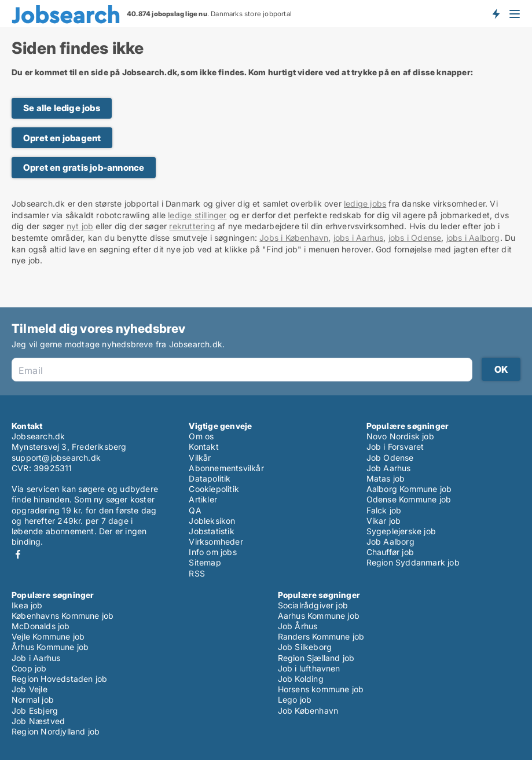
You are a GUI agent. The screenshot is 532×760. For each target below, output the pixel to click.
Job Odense (390, 458)
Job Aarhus (389, 468)
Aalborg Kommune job (409, 489)
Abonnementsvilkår (226, 468)
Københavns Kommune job (63, 616)
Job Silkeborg (305, 647)
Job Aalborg (390, 541)
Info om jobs (212, 552)
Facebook (18, 554)
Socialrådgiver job (313, 605)
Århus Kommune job (50, 647)
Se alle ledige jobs (62, 108)
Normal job (33, 700)
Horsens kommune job (321, 689)
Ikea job (27, 605)
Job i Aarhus (36, 658)
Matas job (386, 478)
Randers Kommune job (321, 636)
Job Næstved (38, 721)
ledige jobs (365, 203)
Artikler (203, 499)
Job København (308, 711)
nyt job (80, 226)
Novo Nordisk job (400, 436)
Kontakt (203, 447)
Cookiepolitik (214, 489)
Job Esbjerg (35, 711)
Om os (201, 436)
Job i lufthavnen (309, 668)
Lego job (295, 700)
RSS (197, 573)
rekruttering (192, 226)
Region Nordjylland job (56, 731)
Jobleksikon (212, 521)
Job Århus (298, 626)
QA (195, 510)
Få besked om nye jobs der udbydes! (496, 13)
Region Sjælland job (316, 658)
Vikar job (384, 521)
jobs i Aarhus (359, 238)
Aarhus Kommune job (319, 616)
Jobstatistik (211, 531)
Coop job (29, 668)
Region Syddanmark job (413, 562)
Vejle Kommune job (48, 636)
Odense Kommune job (409, 499)
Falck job (384, 510)
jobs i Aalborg (473, 238)
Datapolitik (210, 478)
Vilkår (200, 458)
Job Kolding (301, 679)
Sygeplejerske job (401, 531)
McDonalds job (41, 626)
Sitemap (205, 562)
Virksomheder (216, 541)
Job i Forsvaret (395, 447)
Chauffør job (390, 552)
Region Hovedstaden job (59, 679)
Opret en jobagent (62, 138)
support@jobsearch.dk (56, 458)
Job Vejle (30, 689)
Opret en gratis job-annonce (84, 168)
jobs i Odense (415, 238)
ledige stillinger (197, 215)
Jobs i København (294, 238)
